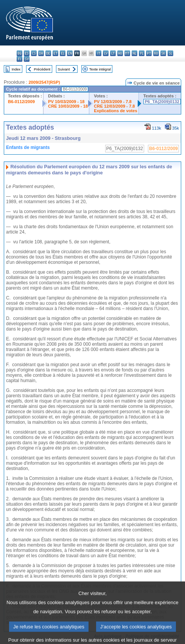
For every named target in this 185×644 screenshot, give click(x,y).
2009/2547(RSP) (44, 82)
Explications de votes (115, 111)
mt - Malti (127, 53)
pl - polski (142, 53)
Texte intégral (100, 69)
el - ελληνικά (63, 53)
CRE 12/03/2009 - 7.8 (114, 106)
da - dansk (41, 53)
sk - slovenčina (163, 53)
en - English (70, 53)
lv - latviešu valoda (106, 53)
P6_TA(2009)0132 (162, 102)
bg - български (19, 53)
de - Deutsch (48, 53)
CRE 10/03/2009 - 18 (68, 106)
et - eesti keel (55, 53)
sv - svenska (27, 59)
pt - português (149, 53)
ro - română (156, 53)
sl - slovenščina (170, 53)
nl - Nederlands (134, 53)
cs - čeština (34, 53)
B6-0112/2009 (21, 102)
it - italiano (99, 53)
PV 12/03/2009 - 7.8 (113, 102)
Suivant (64, 69)
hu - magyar (120, 53)
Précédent (42, 69)
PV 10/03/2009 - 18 (66, 102)
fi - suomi (19, 59)
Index (16, 69)
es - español (27, 53)
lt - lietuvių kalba (113, 53)
